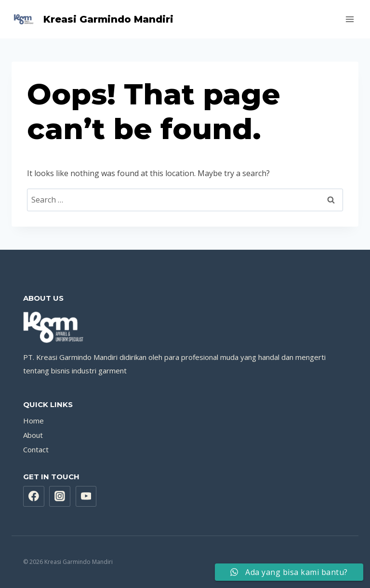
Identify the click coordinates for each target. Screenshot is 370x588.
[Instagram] (60, 497)
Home (33, 421)
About (33, 435)
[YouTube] (86, 497)
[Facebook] (34, 497)
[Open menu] (350, 19)
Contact (36, 449)
